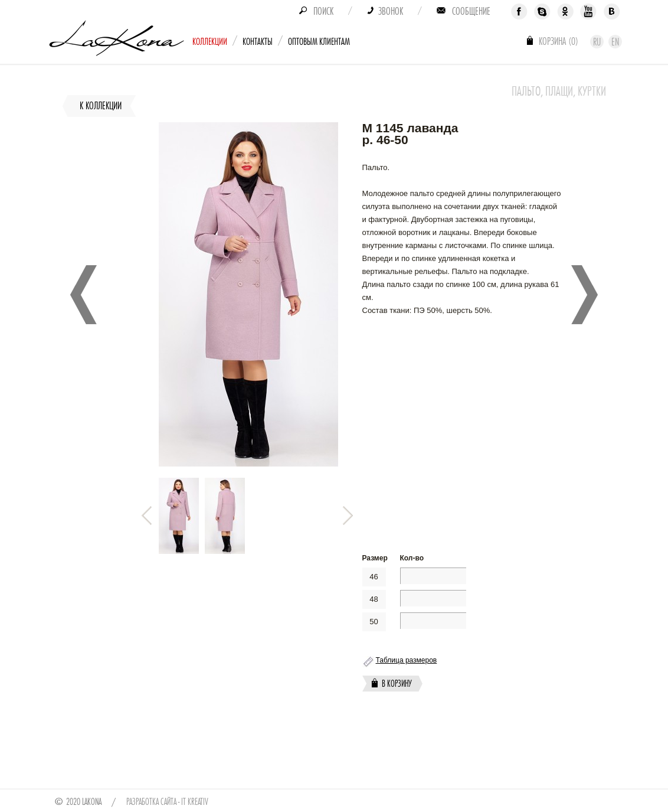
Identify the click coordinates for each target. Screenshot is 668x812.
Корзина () (559, 41)
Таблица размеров (407, 660)
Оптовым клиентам (319, 42)
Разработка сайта (151, 802)
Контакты (258, 42)
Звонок (391, 11)
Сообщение (471, 11)
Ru (597, 42)
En (615, 42)
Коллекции (210, 42)
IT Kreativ (195, 802)
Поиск (323, 11)
